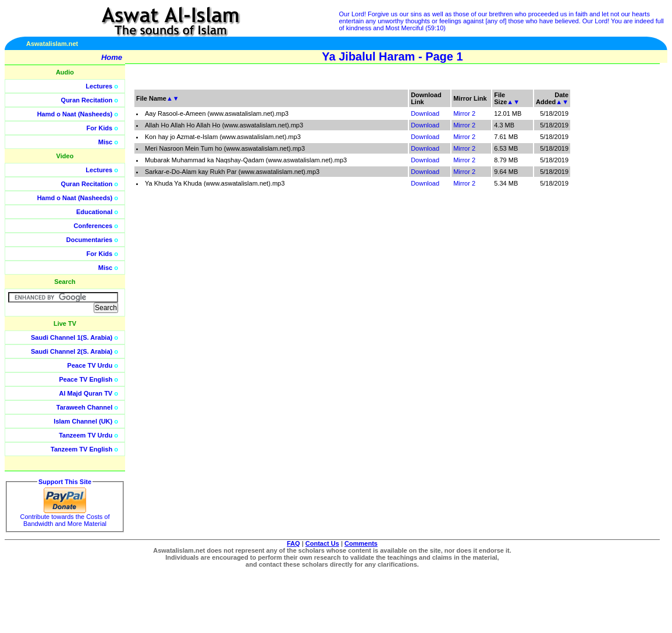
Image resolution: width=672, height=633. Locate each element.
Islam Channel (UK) (83, 421)
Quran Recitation (87, 100)
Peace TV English (86, 379)
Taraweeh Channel (84, 407)
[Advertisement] (617, 262)
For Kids (100, 128)
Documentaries (89, 240)
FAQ (294, 543)
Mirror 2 (464, 113)
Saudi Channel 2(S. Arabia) (72, 351)
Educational (94, 212)
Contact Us (322, 543)
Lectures (99, 86)
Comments (361, 543)
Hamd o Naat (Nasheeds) (75, 114)
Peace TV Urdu (90, 365)
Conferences (93, 226)
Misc (105, 142)
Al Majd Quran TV (86, 393)
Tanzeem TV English (81, 449)
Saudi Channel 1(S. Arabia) (72, 337)
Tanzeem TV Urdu (86, 435)
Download (425, 113)
